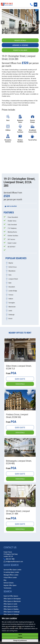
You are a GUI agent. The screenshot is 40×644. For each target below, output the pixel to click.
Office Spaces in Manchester (12, 601)
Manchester (12, 307)
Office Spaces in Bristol (11, 607)
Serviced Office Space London (12, 570)
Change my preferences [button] (20, 641)
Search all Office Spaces (11, 596)
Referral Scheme (9, 583)
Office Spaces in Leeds (10, 604)
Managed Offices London (11, 575)
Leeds (10, 311)
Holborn (11, 299)
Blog (5, 580)
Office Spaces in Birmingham (12, 599)
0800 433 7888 (10, 559)
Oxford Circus (13, 267)
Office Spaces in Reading (11, 609)
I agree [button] (20, 634)
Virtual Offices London (10, 577)
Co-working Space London (11, 572)
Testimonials (7, 588)
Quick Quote (20, 379)
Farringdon (12, 303)
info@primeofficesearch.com (14, 562)
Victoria (11, 295)
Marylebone (12, 271)
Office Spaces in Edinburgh (12, 612)
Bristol (10, 319)
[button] (5, 22)
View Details (20, 384)
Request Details (20, 40)
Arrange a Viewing (20, 45)
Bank (10, 283)
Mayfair (11, 263)
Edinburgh (11, 315)
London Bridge (13, 291)
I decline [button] (20, 637)
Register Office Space (10, 585)
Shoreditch (12, 287)
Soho (10, 275)
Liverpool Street (13, 279)
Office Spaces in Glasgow (11, 614)
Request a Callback (20, 50)
